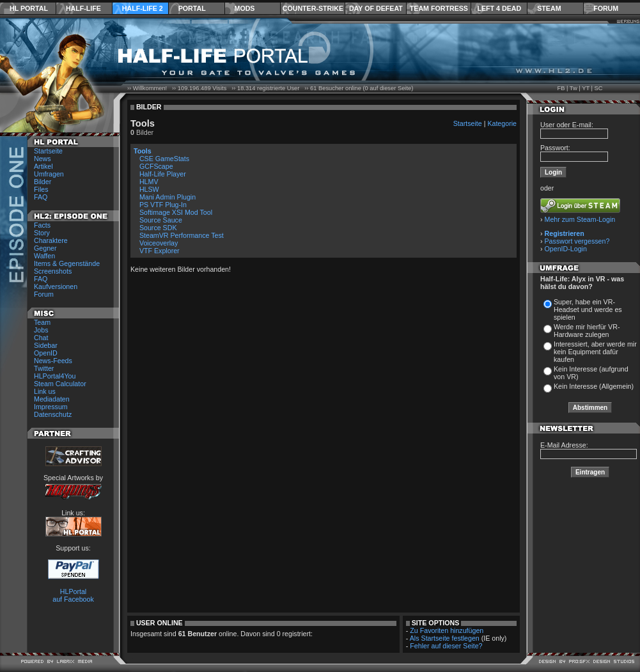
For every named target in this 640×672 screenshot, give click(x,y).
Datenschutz (53, 414)
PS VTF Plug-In (163, 205)
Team (42, 322)
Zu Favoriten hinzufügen (447, 630)
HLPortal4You (55, 376)
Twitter (44, 368)
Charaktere (51, 240)
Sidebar (46, 345)
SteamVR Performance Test (182, 235)
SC (599, 88)
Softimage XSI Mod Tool (176, 212)
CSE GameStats (164, 159)
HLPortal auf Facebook (73, 595)
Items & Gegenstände (67, 263)
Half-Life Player (163, 174)
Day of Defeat (376, 8)
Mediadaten (52, 399)
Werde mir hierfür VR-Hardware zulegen (587, 331)
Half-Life (83, 8)
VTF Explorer (160, 251)
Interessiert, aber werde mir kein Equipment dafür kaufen (595, 352)
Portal (192, 8)
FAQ (41, 197)
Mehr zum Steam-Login (580, 219)
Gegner (45, 248)
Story (42, 233)
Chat (41, 338)
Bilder (43, 182)
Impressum (51, 407)
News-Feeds (53, 361)
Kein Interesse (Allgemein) (594, 386)
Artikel (43, 166)
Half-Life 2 (143, 8)
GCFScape (156, 166)
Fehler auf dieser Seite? (446, 646)
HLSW (149, 189)
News (43, 159)
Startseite (48, 151)
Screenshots (53, 271)
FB (561, 88)
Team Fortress (439, 8)
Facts (42, 225)
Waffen (44, 256)
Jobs (41, 330)
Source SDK (158, 228)
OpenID (46, 353)
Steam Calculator (60, 384)
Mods (245, 8)
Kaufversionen (56, 286)
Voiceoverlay (159, 243)
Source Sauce (161, 220)
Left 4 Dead (499, 8)
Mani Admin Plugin (168, 197)
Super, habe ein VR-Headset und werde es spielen (588, 309)
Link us (45, 391)
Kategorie (502, 123)
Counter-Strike (313, 8)
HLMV (149, 182)
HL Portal (29, 8)
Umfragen (49, 174)
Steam (549, 8)
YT (586, 88)
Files (41, 189)
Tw (574, 88)
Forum (606, 8)
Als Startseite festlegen (445, 638)
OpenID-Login (566, 249)
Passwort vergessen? (577, 241)
